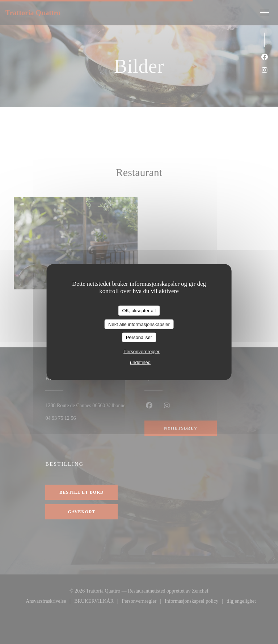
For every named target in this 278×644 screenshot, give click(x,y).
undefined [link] (140, 362)
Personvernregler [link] (142, 351)
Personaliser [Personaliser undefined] (139, 337)
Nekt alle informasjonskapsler (139, 324)
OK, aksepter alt (139, 311)
